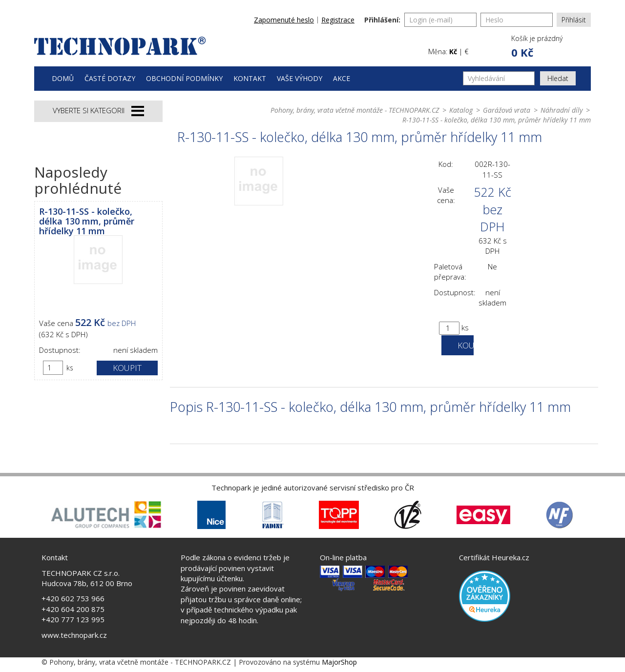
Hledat (558, 78)
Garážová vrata (507, 110)
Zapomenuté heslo (284, 20)
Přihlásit (574, 20)
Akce (342, 78)
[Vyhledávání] (499, 78)
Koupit (127, 368)
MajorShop (339, 662)
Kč (453, 51)
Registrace (338, 20)
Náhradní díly (562, 110)
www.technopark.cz (74, 635)
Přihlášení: (382, 20)
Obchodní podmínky (184, 78)
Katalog (461, 110)
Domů (63, 78)
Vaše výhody (300, 78)
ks (70, 368)
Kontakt (250, 78)
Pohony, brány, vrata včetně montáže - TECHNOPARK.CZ (355, 110)
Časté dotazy (110, 78)
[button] (536, 47)
